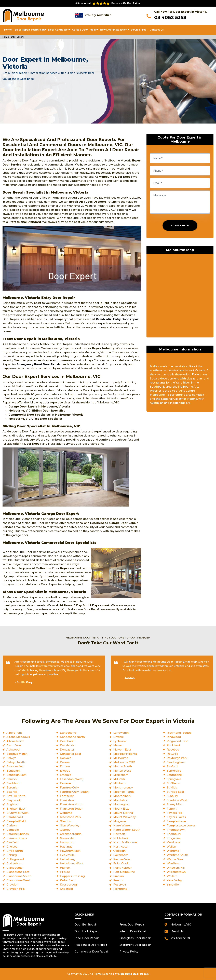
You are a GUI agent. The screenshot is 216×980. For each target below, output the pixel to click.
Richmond (120, 889)
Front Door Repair (132, 925)
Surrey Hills (174, 804)
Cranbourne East (18, 872)
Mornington (121, 804)
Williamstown (176, 872)
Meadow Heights (125, 754)
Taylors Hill (174, 813)
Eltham (65, 766)
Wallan (171, 847)
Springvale (174, 779)
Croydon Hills (16, 889)
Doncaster (67, 750)
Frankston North (71, 804)
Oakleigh (119, 851)
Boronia (12, 788)
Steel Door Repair (87, 938)
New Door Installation (114, 30)
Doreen (65, 762)
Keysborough (69, 885)
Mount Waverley (124, 817)
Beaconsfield (15, 766)
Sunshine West (177, 800)
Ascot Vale (14, 745)
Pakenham (121, 855)
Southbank (174, 775)
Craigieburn (14, 863)
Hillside (65, 872)
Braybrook (14, 800)
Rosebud (173, 750)
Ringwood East (177, 741)
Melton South (123, 766)
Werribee (173, 863)
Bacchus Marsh (17, 754)
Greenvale (67, 838)
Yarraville (173, 885)
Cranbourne (14, 868)
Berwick (12, 779)
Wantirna (173, 851)
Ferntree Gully (69, 788)
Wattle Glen (175, 859)
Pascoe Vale (122, 859)
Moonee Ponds (124, 792)
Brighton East (16, 809)
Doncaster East (71, 754)
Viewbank (173, 842)
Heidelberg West (71, 863)
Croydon (12, 885)
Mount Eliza (121, 809)
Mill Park (119, 779)
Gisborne (66, 813)
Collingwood (15, 859)
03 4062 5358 (170, 17)
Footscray (67, 796)
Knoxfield (66, 889)
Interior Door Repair (133, 931)
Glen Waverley (70, 826)
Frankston (67, 800)
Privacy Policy (129, 952)
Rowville (172, 754)
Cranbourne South (19, 876)
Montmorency (123, 788)
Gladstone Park (71, 817)
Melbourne (121, 758)
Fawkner (66, 783)
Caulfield (12, 842)
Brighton (12, 804)
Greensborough (71, 834)
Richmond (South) (179, 733)
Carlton (11, 826)
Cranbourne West (18, 880)
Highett (65, 868)
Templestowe (176, 821)
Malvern (119, 745)
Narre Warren (122, 826)
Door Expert (17, 37)
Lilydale (118, 737)
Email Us (177, 931)
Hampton (67, 842)
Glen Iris (65, 821)
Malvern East (122, 750)
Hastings (66, 847)
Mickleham (121, 775)
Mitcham (119, 783)
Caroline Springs (18, 834)
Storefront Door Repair (135, 945)
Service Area (139, 30)
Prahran (118, 876)
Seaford (172, 766)
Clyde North (15, 851)
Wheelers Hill (176, 868)
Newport (119, 834)
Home (8, 30)
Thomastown (176, 830)
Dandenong (68, 733)
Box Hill (12, 792)
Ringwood (174, 737)
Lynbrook (120, 741)
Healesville (67, 855)
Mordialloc (120, 800)
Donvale (66, 758)
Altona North (15, 741)
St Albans (173, 783)
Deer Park (67, 741)
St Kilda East (175, 792)
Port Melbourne (124, 872)
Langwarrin (121, 733)
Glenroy (65, 830)
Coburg (12, 855)
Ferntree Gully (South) (75, 792)
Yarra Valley (174, 880)
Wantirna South (177, 855)
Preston (119, 880)
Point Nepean (123, 868)
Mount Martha (123, 813)
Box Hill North (16, 796)
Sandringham (176, 762)
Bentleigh (13, 771)
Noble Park (121, 838)
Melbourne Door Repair (133, 974)
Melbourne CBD (124, 762)
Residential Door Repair (91, 945)
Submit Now (180, 225)
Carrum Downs (17, 838)
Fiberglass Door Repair (135, 938)
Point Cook (121, 863)
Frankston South (71, 809)
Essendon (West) (72, 779)
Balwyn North (16, 762)
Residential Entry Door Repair (117, 319)
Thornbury (174, 834)
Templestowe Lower (181, 826)
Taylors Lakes (176, 817)
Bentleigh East (16, 775)
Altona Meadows (18, 737)
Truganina (174, 838)
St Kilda (172, 788)
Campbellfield (16, 821)
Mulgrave (120, 821)
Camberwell (15, 817)
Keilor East (67, 880)
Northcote (120, 847)
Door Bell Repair (86, 925)
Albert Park (14, 733)
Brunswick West (17, 813)
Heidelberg (67, 859)
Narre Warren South (127, 830)
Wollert (172, 876)
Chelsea (12, 847)
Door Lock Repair (87, 931)
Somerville (174, 771)
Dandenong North (72, 737)
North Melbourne (125, 842)
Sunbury (172, 796)
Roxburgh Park (177, 758)
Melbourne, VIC (181, 925)
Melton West (122, 771)
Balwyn (11, 758)
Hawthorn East (70, 851)
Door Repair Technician (30, 30)
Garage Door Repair (84, 30)
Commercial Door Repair (92, 952)
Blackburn (13, 783)
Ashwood (13, 750)
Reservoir (120, 885)
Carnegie (13, 830)
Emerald (66, 775)
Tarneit (172, 809)
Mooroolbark (122, 796)
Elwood (65, 771)
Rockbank (174, 745)
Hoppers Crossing (72, 876)
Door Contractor (58, 30)
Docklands (67, 745)
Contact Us (157, 30)
